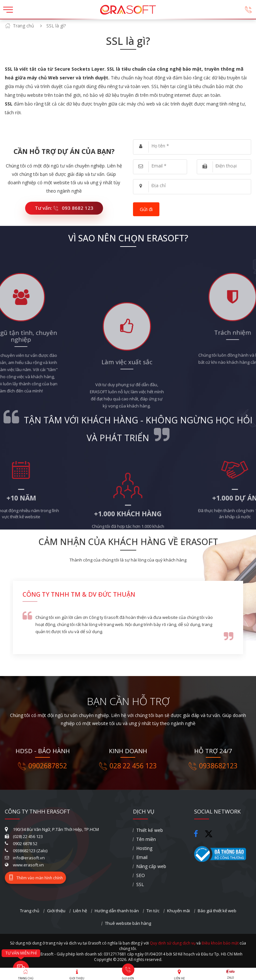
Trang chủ (24, 26)
